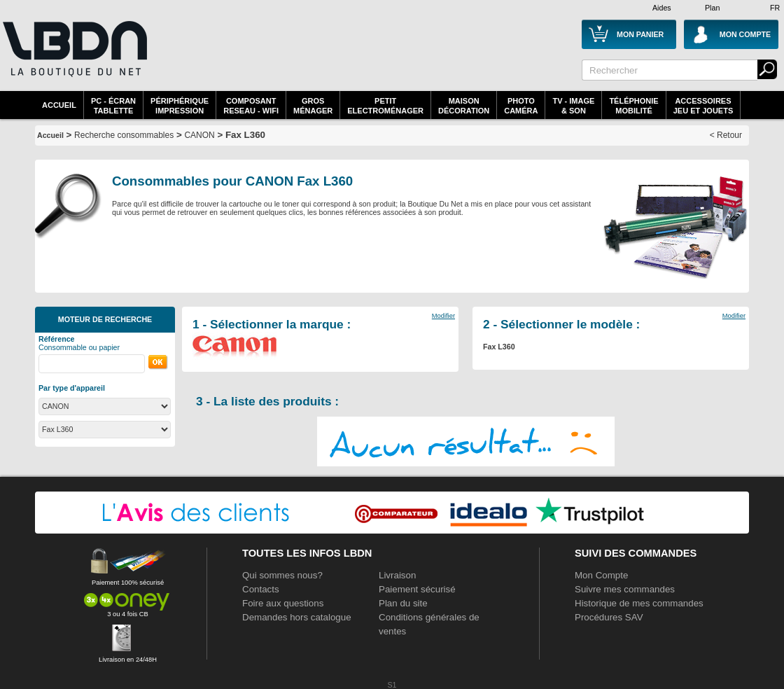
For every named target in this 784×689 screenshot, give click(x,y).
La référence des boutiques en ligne (73, 57)
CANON (199, 135)
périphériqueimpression (180, 106)
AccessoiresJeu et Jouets (703, 106)
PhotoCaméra (521, 106)
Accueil (59, 105)
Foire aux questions (283, 603)
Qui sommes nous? (282, 575)
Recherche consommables (124, 135)
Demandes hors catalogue (297, 617)
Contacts (261, 589)
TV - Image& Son (573, 106)
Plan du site (403, 603)
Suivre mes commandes (625, 589)
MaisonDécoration (464, 106)
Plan (712, 8)
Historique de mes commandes (639, 603)
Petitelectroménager (385, 106)
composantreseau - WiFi (251, 106)
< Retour (726, 135)
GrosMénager (313, 106)
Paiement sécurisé (417, 589)
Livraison (397, 575)
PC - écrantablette (113, 106)
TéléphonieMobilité (633, 106)
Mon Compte (601, 575)
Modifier (443, 316)
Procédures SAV (609, 617)
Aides (662, 8)
